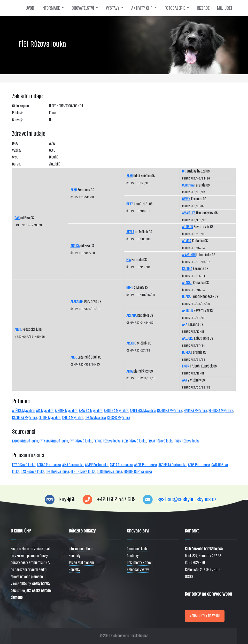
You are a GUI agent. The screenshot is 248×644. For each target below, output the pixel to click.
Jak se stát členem (81, 563)
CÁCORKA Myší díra (25, 418)
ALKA (130, 371)
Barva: (16, 164)
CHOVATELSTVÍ (83, 8)
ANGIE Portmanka (146, 465)
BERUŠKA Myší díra (221, 411)
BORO (130, 288)
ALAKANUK (77, 302)
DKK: (15, 143)
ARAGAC (187, 283)
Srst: (15, 157)
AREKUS (131, 343)
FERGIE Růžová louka (107, 441)
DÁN (17, 218)
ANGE (74, 357)
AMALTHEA (189, 213)
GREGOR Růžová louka (138, 472)
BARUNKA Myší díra (170, 411)
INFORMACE (51, 8)
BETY (130, 204)
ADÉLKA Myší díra (23, 411)
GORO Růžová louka (109, 472)
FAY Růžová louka (81, 441)
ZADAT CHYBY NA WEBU (205, 616)
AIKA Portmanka (73, 465)
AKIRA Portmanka (121, 465)
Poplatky (74, 570)
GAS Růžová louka (33, 472)
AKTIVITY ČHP (142, 8)
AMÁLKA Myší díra (91, 411)
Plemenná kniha (138, 549)
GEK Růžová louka (57, 472)
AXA (185, 380)
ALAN (74, 190)
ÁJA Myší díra (45, 411)
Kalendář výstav (138, 570)
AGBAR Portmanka (49, 465)
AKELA (130, 232)
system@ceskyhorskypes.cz (187, 499)
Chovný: (17, 120)
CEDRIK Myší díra (50, 418)
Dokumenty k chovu (140, 563)
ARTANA (132, 315)
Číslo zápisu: (21, 106)
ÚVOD (30, 8)
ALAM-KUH (189, 255)
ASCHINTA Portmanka (172, 465)
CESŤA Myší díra (95, 418)
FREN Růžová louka (187, 441)
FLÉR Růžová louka (134, 441)
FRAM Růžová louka (161, 441)
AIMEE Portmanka (97, 465)
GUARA (186, 296)
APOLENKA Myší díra (143, 411)
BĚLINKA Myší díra (195, 411)
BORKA (186, 352)
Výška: (16, 150)
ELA (129, 260)
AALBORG (188, 338)
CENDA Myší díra (73, 418)
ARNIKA (75, 246)
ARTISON (188, 227)
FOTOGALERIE (175, 8)
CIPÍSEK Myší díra (119, 418)
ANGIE (18, 329)
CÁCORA (187, 269)
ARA (185, 325)
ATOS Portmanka (199, 465)
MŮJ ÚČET (225, 8)
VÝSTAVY (113, 8)
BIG (184, 171)
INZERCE (203, 8)
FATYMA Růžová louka (54, 441)
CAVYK (186, 199)
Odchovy (133, 556)
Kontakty (75, 556)
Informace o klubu (81, 549)
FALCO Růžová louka (25, 441)
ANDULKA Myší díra (116, 411)
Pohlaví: (17, 113)
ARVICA (187, 241)
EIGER (186, 366)
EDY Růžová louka (24, 465)
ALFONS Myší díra (66, 411)
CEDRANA (188, 185)
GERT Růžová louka (83, 472)
